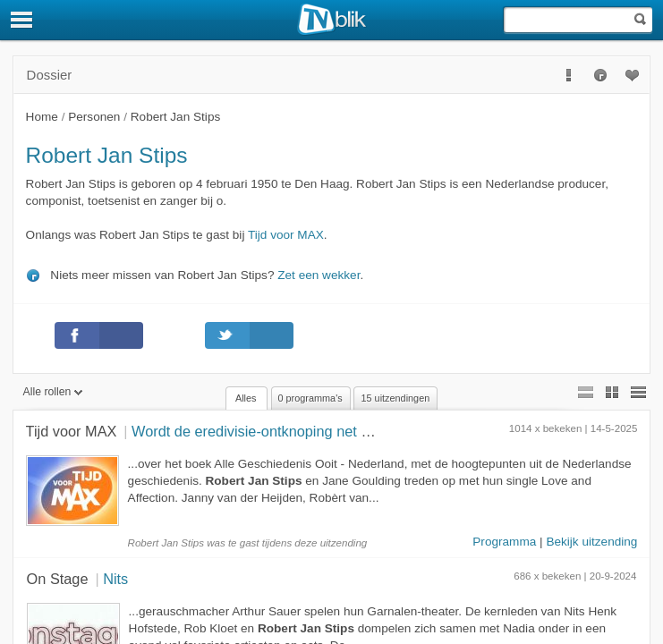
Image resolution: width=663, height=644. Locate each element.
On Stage (58, 579)
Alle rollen (53, 392)
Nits (115, 579)
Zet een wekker (319, 275)
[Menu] (22, 20)
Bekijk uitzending (591, 542)
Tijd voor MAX (286, 235)
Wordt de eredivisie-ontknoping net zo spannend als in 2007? (329, 431)
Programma (504, 542)
